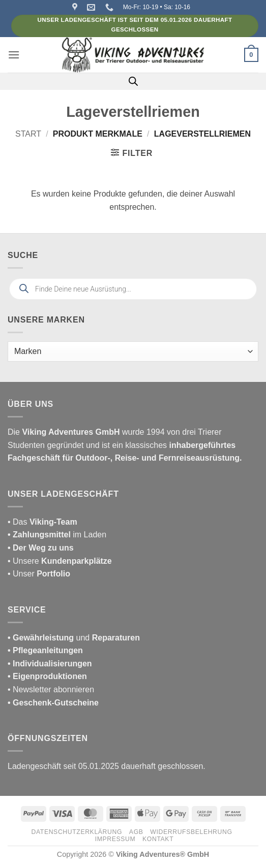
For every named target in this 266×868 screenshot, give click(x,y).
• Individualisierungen (50, 664)
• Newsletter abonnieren (51, 689)
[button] (14, 55)
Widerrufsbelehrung (191, 832)
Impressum (115, 839)
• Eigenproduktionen (47, 676)
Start (28, 134)
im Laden (57, 535)
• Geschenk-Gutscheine (53, 703)
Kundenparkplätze (77, 561)
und (74, 638)
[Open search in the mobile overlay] (133, 81)
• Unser (39, 574)
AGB (136, 832)
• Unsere (24, 561)
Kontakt (158, 839)
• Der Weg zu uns (41, 548)
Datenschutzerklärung (77, 832)
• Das (42, 522)
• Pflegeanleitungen (45, 650)
